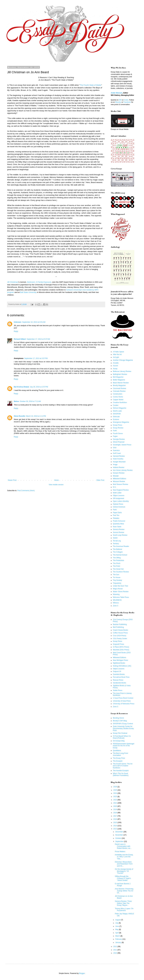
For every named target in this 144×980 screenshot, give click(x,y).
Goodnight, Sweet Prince (122, 445)
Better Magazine (119, 380)
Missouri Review (119, 481)
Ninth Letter (117, 493)
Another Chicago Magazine (123, 360)
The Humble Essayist (121, 771)
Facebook (127, 102)
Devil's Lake (117, 411)
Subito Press (118, 690)
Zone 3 (115, 606)
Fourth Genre (118, 434)
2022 (115, 800)
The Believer (117, 549)
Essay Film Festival (120, 733)
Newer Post (12, 480)
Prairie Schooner (119, 521)
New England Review (121, 490)
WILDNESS (117, 600)
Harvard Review (119, 456)
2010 (115, 953)
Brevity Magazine (119, 385)
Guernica (116, 450)
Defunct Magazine (120, 408)
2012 (115, 947)
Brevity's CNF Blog (120, 721)
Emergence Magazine (121, 422)
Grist (115, 448)
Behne (16, 401)
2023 (115, 797)
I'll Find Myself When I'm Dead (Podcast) (122, 737)
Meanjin (116, 476)
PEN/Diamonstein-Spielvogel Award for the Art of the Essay (124, 746)
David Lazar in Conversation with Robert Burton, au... (123, 846)
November (119, 835)
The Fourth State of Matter (91, 85)
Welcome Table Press (121, 597)
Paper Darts (117, 513)
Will (120, 100)
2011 (115, 950)
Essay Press (117, 425)
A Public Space (118, 352)
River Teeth (117, 527)
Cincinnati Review (119, 388)
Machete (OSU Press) (121, 650)
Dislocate (116, 417)
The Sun (116, 575)
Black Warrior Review (121, 383)
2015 (115, 822)
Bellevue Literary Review (122, 371)
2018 (115, 813)
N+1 (114, 487)
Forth (115, 431)
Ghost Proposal (119, 442)
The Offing (117, 558)
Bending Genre (118, 718)
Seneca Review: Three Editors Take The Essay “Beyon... (123, 903)
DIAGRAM (117, 414)
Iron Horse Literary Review (123, 470)
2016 (115, 819)
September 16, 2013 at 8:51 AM (34, 322)
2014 (115, 826)
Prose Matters (120, 852)
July (117, 923)
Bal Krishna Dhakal (21, 387)
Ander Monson (117, 93)
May (117, 929)
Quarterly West (118, 524)
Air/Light (116, 357)
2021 (115, 803)
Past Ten (116, 515)
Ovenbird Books (119, 674)
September (120, 841)
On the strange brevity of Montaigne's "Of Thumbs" (124, 871)
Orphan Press (118, 504)
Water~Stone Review (121, 592)
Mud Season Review (120, 484)
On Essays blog (119, 741)
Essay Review (118, 428)
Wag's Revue (118, 589)
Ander (126, 100)
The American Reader (121, 546)
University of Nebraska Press (124, 704)
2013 (115, 829)
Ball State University (28, 292)
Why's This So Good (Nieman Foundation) (121, 774)
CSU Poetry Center (120, 639)
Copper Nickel (118, 400)
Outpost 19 (117, 671)
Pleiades (116, 518)
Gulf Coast (117, 453)
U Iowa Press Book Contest (123, 698)
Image (115, 465)
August (118, 920)
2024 (115, 793)
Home (56, 480)
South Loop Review (120, 535)
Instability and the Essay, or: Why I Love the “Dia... (124, 857)
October (119, 838)
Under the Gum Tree (120, 586)
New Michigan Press (120, 660)
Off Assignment (118, 498)
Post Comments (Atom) (26, 491)
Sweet (115, 538)
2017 (115, 816)
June (117, 926)
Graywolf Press (118, 644)
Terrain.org (117, 541)
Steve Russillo (20, 416)
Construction (117, 394)
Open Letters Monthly (121, 501)
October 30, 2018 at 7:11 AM (30, 401)
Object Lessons (119, 496)
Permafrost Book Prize (121, 677)
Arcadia (116, 363)
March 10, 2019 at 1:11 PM (36, 416)
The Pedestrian (118, 560)
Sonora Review (118, 532)
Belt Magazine (118, 377)
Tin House (117, 577)
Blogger (82, 973)
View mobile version (56, 485)
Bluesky (118, 102)
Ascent (115, 366)
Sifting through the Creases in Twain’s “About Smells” (123, 878)
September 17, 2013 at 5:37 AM (38, 339)
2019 (115, 809)
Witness (116, 603)
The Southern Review (121, 572)
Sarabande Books (119, 683)
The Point (116, 566)
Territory (116, 544)
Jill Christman (13, 282)
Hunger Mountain (119, 462)
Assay (115, 369)
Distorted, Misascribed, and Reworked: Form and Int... (124, 864)
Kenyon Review (119, 473)
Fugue (115, 436)
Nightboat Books (119, 663)
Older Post (100, 480)
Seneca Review (119, 529)
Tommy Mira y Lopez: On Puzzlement (124, 910)
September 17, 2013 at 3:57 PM (36, 358)
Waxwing (116, 594)
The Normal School (120, 555)
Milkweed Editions (119, 479)
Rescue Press (118, 680)
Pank (115, 510)
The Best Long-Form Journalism (120, 754)
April (117, 933)
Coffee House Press (120, 633)
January (119, 942)
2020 (115, 806)
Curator (116, 405)
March (118, 936)
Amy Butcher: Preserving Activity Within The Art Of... (124, 891)
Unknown (18, 322)
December (119, 832)
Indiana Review (119, 467)
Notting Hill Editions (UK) (122, 666)
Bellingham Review (120, 374)
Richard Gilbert (20, 339)
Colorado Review (119, 391)
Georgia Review (119, 439)
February (119, 939)
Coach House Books (120, 630)
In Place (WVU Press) (121, 647)
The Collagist (118, 552)
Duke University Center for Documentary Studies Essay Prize (123, 728)
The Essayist (118, 761)
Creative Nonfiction (120, 403)
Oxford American (119, 507)
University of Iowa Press (122, 701)
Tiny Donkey (117, 580)
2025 (115, 790)
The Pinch (117, 563)
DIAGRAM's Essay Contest (123, 724)
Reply (16, 331)
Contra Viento (118, 397)
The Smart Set (118, 569)
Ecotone (116, 419)
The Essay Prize (119, 758)
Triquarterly (117, 583)
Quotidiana (117, 751)
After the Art (117, 354)
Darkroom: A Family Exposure (39, 282)
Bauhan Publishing (120, 624)
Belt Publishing (118, 627)
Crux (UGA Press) (119, 636)
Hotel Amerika (118, 459)
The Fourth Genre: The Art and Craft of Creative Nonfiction (123, 766)
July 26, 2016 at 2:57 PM (39, 387)
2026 (115, 787)
